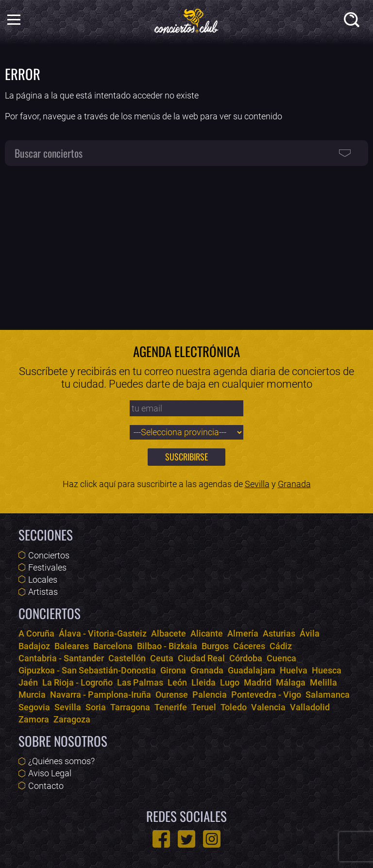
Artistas (43, 592)
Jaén (28, 682)
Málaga (291, 682)
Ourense (172, 695)
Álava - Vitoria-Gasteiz (103, 633)
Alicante (207, 633)
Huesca (327, 670)
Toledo (234, 707)
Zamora (34, 719)
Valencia (268, 707)
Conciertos (49, 555)
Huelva (294, 670)
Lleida (203, 682)
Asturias (279, 633)
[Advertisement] (186, 243)
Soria (96, 707)
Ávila (310, 633)
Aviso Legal (50, 773)
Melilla (323, 682)
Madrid (258, 682)
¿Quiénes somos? (61, 761)
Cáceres (249, 646)
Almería (243, 633)
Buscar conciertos (49, 153)
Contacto (46, 786)
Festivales (47, 567)
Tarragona (130, 707)
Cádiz (281, 646)
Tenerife (171, 707)
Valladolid (310, 707)
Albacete (169, 633)
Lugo (230, 682)
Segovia (34, 707)
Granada (294, 484)
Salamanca (328, 695)
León (177, 682)
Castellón (127, 658)
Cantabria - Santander (61, 658)
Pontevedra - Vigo (266, 695)
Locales (43, 580)
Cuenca (281, 658)
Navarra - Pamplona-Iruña (101, 695)
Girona (173, 670)
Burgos (215, 646)
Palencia (210, 695)
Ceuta (162, 658)
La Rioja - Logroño (77, 682)
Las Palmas (140, 682)
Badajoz (34, 646)
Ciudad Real (201, 658)
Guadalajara (252, 670)
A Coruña (36, 633)
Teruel (204, 707)
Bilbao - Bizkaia (167, 646)
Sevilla (257, 484)
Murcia (32, 695)
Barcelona (113, 646)
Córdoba (246, 658)
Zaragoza (72, 719)
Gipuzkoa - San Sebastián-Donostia (87, 670)
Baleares (72, 646)
